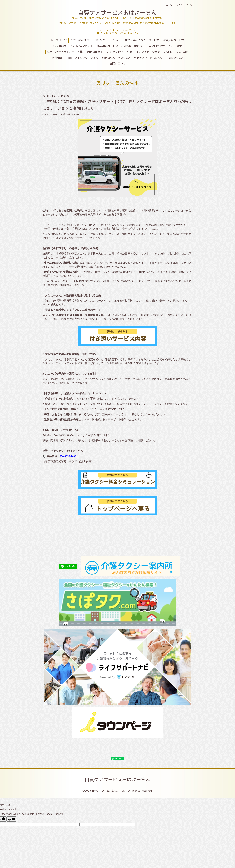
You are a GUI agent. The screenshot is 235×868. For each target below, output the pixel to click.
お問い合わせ (118, 64)
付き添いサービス (174, 40)
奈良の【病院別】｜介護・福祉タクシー (61, 114)
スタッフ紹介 (115, 52)
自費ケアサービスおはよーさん (117, 13)
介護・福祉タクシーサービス (142, 40)
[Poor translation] (11, 819)
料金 (179, 46)
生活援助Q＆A (174, 58)
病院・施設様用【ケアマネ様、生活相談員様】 (75, 52)
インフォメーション (148, 52)
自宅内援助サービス (161, 46)
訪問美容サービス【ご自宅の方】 (73, 46)
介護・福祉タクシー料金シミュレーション (96, 40)
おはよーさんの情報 (176, 52)
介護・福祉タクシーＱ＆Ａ (82, 58)
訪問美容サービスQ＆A (148, 58)
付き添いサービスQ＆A (116, 58)
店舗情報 (57, 58)
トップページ (59, 40)
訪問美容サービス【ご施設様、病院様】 (121, 46)
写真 (130, 52)
